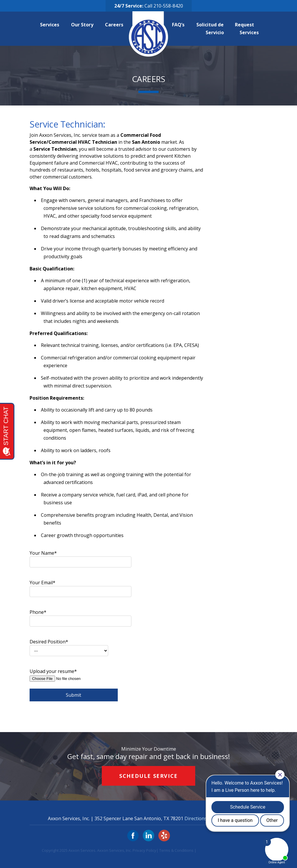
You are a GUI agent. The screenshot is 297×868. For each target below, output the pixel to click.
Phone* (80, 616)
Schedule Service (148, 776)
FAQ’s (181, 25)
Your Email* (80, 587)
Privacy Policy (144, 850)
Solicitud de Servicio (211, 29)
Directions (196, 818)
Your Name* (80, 557)
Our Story (85, 25)
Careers (116, 25)
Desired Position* (69, 646)
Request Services (247, 29)
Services (52, 25)
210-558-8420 (168, 6)
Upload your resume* (80, 685)
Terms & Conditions (176, 850)
